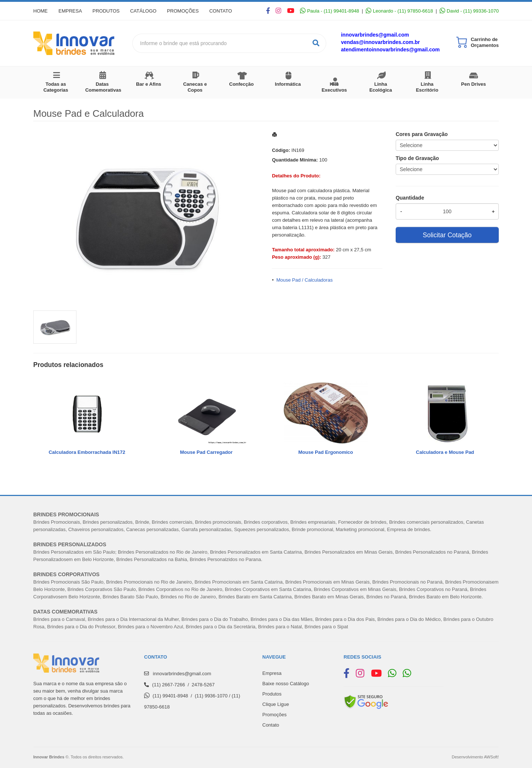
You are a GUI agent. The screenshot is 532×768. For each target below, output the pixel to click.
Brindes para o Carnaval (59, 619)
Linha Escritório (427, 87)
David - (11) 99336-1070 (469, 11)
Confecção (241, 84)
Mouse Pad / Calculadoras (304, 280)
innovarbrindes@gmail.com (375, 35)
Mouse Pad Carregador (206, 452)
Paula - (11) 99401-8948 (330, 11)
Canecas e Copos (195, 87)
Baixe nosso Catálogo (286, 684)
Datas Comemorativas (103, 87)
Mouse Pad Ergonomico (325, 452)
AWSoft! (491, 757)
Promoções (185, 11)
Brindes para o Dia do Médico (409, 619)
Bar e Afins (149, 84)
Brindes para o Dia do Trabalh (213, 619)
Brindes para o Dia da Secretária (221, 627)
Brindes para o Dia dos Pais (345, 619)
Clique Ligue (276, 704)
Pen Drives (473, 84)
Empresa (71, 11)
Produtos (107, 11)
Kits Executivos (334, 87)
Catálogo (145, 11)
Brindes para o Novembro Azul (150, 627)
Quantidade (410, 198)
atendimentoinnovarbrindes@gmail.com (390, 50)
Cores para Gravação (422, 134)
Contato (223, 11)
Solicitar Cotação (447, 235)
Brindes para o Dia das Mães (282, 619)
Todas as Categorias (56, 87)
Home (40, 11)
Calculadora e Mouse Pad (445, 452)
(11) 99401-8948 (170, 696)
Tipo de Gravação (417, 158)
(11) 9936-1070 (211, 696)
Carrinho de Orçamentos (485, 42)
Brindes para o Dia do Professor (81, 627)
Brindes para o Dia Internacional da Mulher (133, 619)
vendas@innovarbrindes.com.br (381, 42)
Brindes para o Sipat (326, 627)
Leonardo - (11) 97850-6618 (399, 11)
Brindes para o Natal (280, 627)
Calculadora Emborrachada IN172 (87, 452)
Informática (288, 84)
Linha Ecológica (381, 87)
